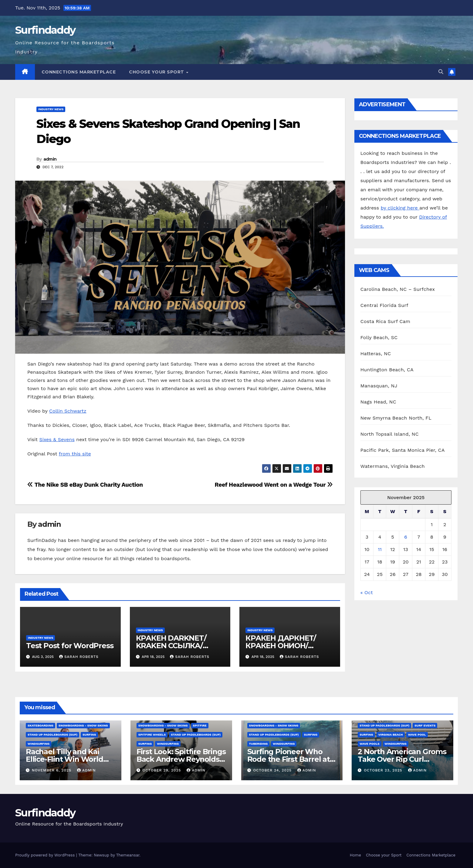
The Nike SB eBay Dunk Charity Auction (85, 485)
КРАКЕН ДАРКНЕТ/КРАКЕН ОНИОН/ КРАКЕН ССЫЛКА (281, 646)
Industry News (51, 109)
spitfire (200, 725)
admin (50, 159)
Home (355, 855)
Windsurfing (39, 744)
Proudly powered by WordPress (46, 855)
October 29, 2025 (163, 770)
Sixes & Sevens (57, 439)
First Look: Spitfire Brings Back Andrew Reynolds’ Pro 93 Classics (181, 759)
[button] (441, 72)
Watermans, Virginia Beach (393, 466)
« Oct (367, 592)
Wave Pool (417, 735)
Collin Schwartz (68, 411)
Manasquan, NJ (379, 386)
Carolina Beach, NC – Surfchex (398, 289)
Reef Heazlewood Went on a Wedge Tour (274, 485)
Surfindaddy (45, 30)
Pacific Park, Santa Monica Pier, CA (403, 450)
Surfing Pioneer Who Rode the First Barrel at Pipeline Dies (289, 759)
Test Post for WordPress (70, 646)
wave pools (369, 744)
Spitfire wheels (152, 735)
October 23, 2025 (384, 770)
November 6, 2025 (52, 770)
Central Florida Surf (384, 305)
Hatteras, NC (376, 354)
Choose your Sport (157, 72)
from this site (75, 454)
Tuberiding (258, 744)
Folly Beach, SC (379, 337)
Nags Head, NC (378, 402)
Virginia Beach (391, 735)
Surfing (89, 735)
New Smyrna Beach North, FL (396, 418)
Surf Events (425, 725)
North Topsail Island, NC (390, 434)
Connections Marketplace (79, 72)
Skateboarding (41, 725)
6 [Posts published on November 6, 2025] (406, 537)
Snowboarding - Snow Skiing (83, 725)
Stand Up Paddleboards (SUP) (52, 735)
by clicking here (400, 208)
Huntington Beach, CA (387, 370)
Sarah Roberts (79, 657)
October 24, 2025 (273, 770)
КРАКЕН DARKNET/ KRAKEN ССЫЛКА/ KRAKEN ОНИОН (171, 646)
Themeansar (128, 855)
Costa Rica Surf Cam (385, 321)
